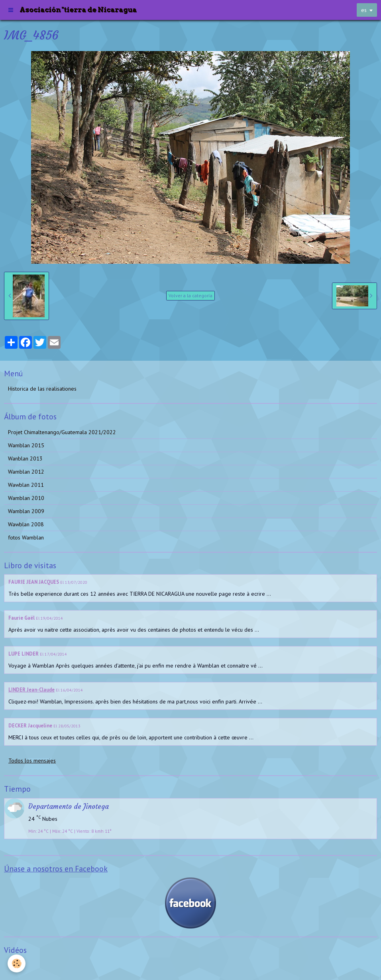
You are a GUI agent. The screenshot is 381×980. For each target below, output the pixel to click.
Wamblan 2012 (26, 472)
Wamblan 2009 (26, 511)
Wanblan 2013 (25, 458)
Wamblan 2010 (26, 498)
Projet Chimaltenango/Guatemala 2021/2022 (62, 432)
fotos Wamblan (26, 537)
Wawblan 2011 (26, 485)
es (364, 10)
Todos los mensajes (32, 761)
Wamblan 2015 (26, 445)
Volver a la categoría (190, 295)
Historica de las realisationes (42, 389)
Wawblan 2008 (26, 524)
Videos (16, 966)
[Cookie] (17, 963)
